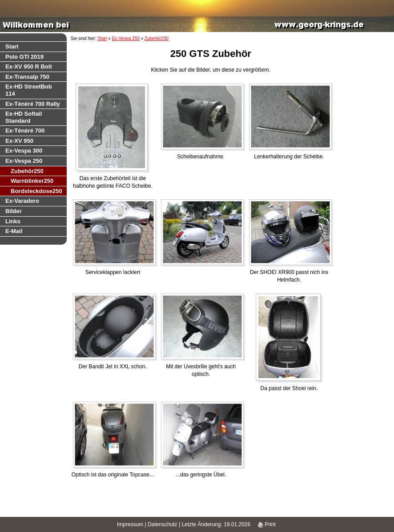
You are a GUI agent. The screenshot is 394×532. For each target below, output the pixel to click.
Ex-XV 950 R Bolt (29, 66)
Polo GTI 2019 (24, 57)
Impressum (130, 524)
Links (13, 221)
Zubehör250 (27, 171)
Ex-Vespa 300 (24, 151)
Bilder (14, 211)
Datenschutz (163, 524)
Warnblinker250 (32, 181)
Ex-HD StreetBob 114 (29, 90)
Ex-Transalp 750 (27, 77)
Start (12, 46)
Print (267, 524)
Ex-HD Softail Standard (24, 117)
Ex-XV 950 (19, 141)
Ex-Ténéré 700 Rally (33, 104)
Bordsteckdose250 (36, 191)
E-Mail (14, 231)
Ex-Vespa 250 (24, 161)
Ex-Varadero (22, 201)
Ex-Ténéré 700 (25, 131)
